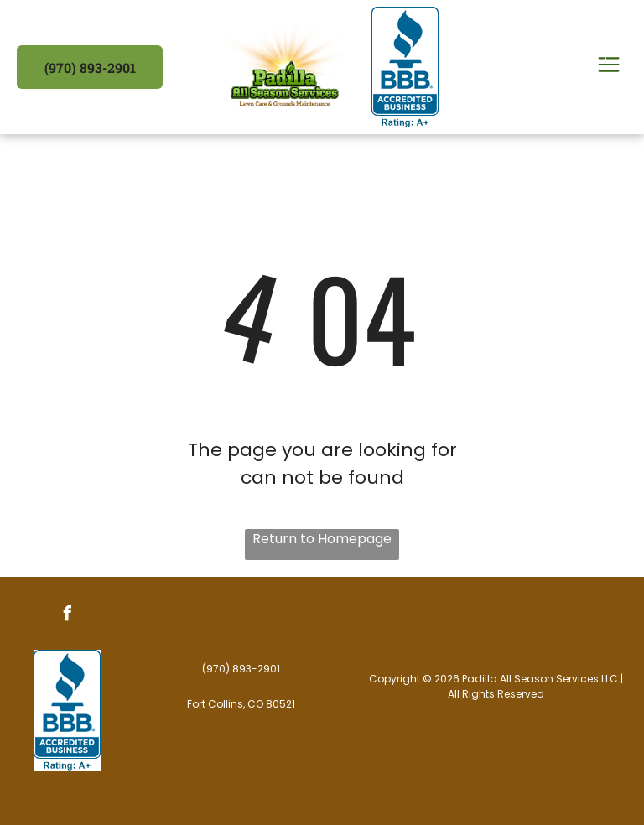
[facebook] (67, 616)
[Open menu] (609, 67)
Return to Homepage (322, 539)
